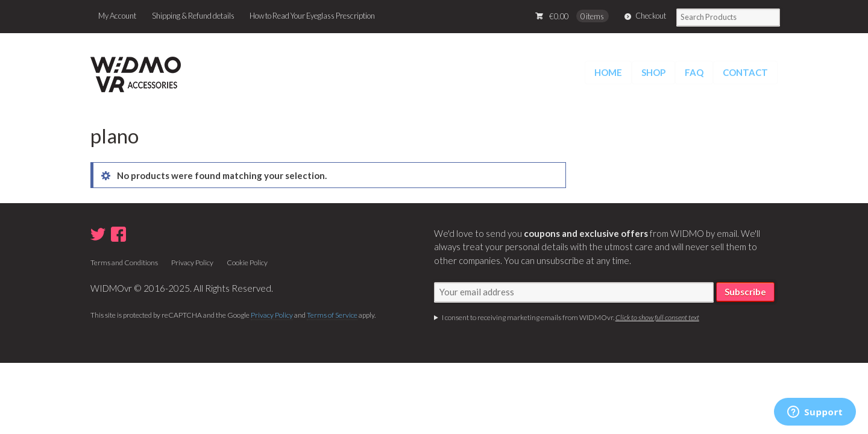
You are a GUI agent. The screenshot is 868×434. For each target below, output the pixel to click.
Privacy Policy (192, 263)
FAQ (694, 72)
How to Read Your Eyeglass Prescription (312, 16)
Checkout (651, 16)
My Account (117, 16)
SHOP (653, 72)
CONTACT (745, 72)
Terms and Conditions (124, 263)
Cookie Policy (247, 263)
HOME (608, 72)
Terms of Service (332, 315)
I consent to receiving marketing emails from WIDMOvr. (571, 317)
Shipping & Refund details (193, 16)
